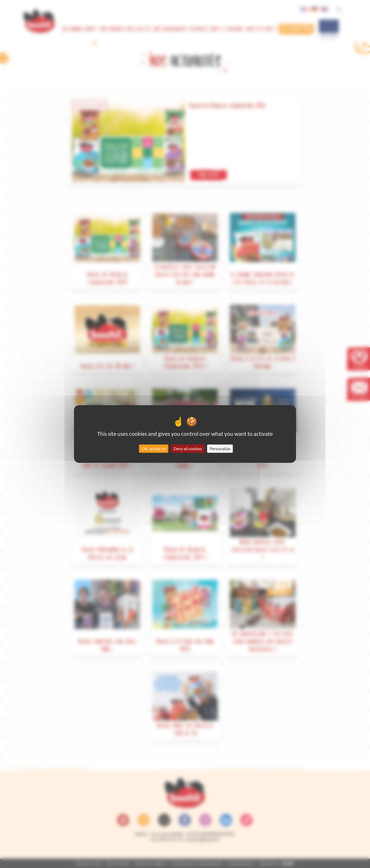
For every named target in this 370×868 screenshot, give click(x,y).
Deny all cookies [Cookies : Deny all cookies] (188, 449)
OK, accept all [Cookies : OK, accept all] (154, 449)
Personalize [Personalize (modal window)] (220, 449)
